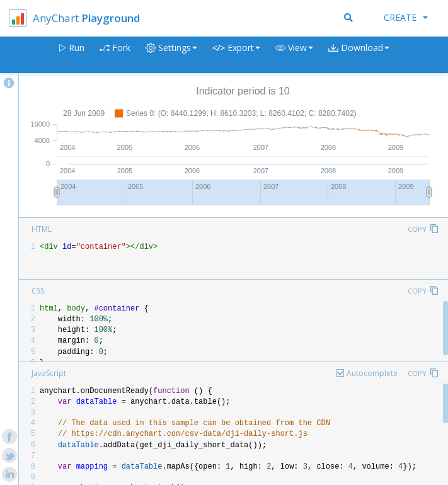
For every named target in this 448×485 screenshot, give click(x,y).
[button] (294, 55)
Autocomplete (372, 373)
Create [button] (406, 17)
